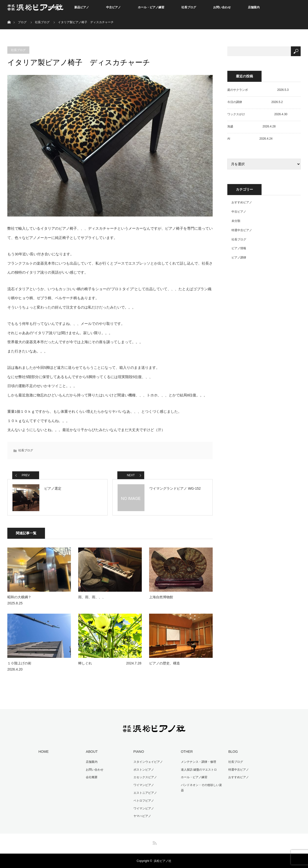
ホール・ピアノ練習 (151, 7)
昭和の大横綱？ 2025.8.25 (36, 600)
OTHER (187, 752)
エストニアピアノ (145, 793)
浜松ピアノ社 (163, 861)
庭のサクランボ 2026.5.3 (258, 90)
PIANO (139, 752)
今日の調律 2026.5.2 (255, 102)
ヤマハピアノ (142, 816)
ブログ (22, 22)
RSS (154, 842)
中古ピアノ (113, 7)
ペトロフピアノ (143, 800)
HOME (44, 752)
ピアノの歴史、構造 (165, 663)
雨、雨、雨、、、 (92, 597)
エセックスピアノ (145, 777)
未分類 (236, 221)
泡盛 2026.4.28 (251, 126)
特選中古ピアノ (242, 230)
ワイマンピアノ (143, 785)
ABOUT (92, 752)
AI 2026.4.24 (250, 139)
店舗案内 (254, 7)
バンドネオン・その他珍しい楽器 (201, 788)
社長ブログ (189, 7)
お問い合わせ (222, 7)
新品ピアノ (82, 7)
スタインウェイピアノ (148, 762)
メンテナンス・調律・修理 (198, 762)
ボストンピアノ (143, 770)
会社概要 (92, 777)
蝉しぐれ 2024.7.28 (110, 663)
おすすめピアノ (242, 202)
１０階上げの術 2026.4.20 (36, 666)
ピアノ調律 (239, 258)
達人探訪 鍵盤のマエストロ (199, 770)
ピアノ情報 (239, 248)
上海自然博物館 (161, 597)
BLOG (233, 752)
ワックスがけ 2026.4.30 (257, 114)
